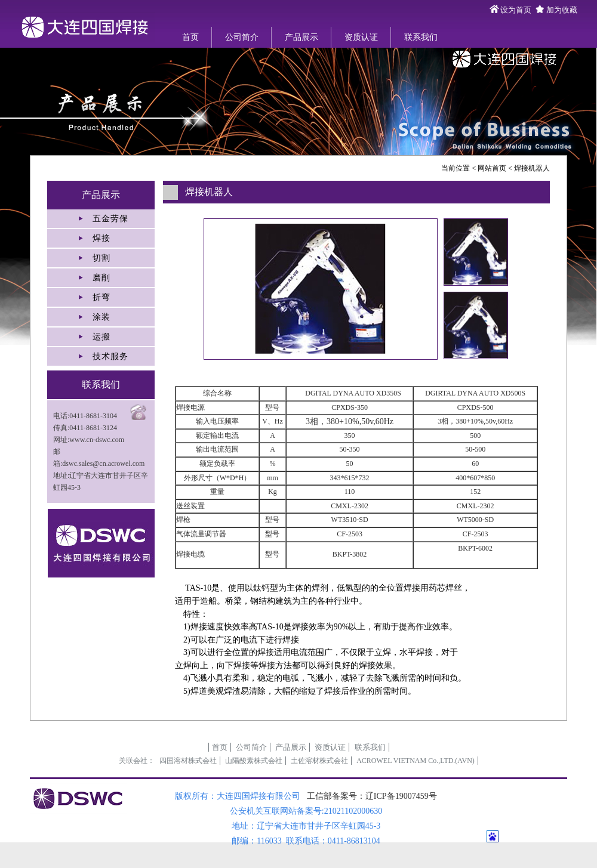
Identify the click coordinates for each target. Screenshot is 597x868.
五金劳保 (110, 219)
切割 (101, 258)
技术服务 (110, 356)
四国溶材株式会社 (188, 761)
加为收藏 (562, 10)
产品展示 (301, 37)
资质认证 (361, 37)
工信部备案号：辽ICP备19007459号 (372, 796)
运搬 (101, 337)
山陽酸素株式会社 (254, 761)
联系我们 (421, 37)
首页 (190, 37)
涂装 (101, 317)
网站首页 (492, 168)
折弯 (101, 297)
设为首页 (516, 10)
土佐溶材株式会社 (319, 761)
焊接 (101, 238)
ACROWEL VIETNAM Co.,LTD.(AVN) (416, 761)
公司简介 (242, 37)
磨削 (101, 278)
